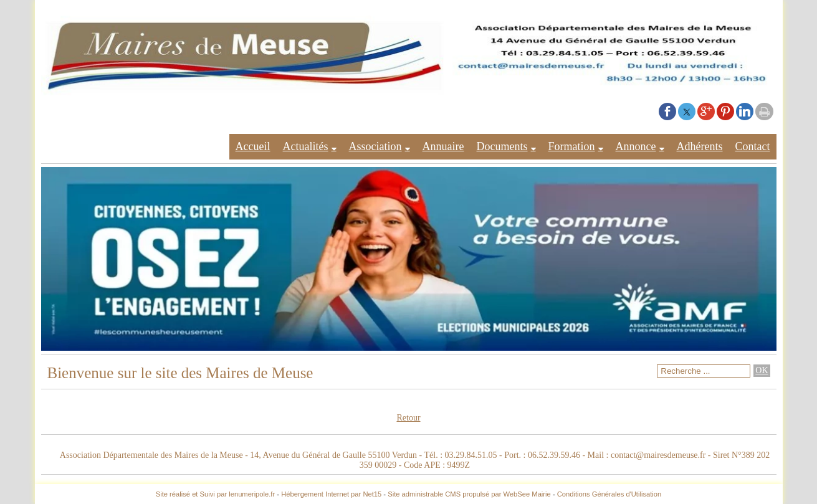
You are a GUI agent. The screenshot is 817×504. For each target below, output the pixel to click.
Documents (502, 146)
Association (375, 146)
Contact (753, 146)
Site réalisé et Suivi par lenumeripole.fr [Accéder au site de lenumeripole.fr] (216, 494)
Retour (408, 418)
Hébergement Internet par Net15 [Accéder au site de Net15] (331, 494)
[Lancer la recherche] (762, 371)
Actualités (306, 146)
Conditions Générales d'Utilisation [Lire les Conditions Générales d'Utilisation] (609, 494)
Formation (572, 146)
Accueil (253, 146)
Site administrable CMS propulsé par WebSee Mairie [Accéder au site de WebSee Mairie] (469, 494)
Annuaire (443, 146)
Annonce (636, 146)
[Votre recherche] (704, 371)
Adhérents (700, 146)
